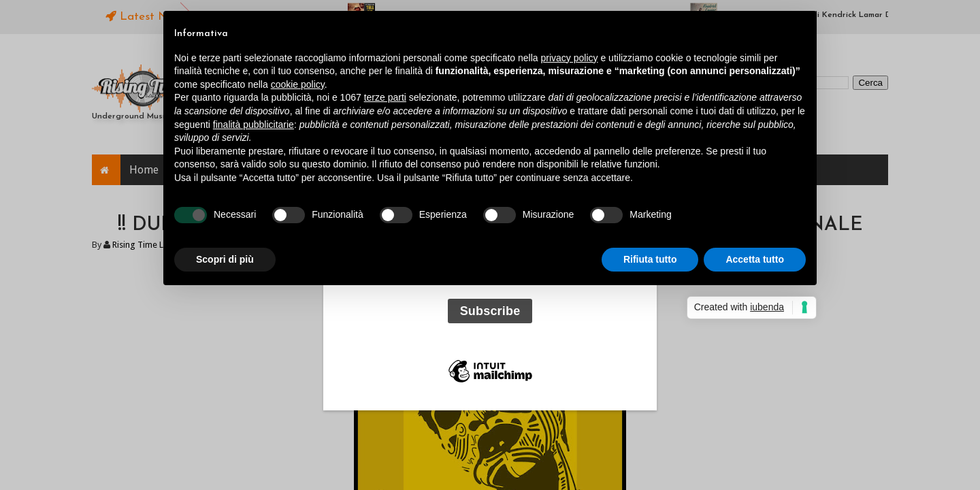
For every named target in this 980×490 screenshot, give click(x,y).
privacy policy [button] (570, 58)
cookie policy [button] (298, 84)
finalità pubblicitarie (254, 125)
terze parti (385, 97)
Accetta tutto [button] (755, 259)
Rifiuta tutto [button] (650, 259)
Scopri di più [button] (225, 259)
